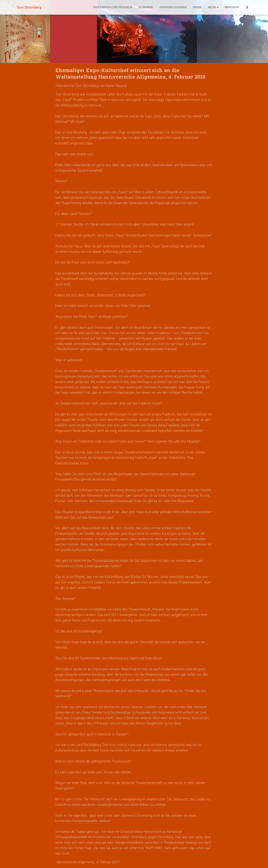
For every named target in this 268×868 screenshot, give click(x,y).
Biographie (146, 7)
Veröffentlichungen (173, 7)
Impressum (232, 7)
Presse (197, 7)
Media (213, 7)
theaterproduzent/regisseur (113, 7)
